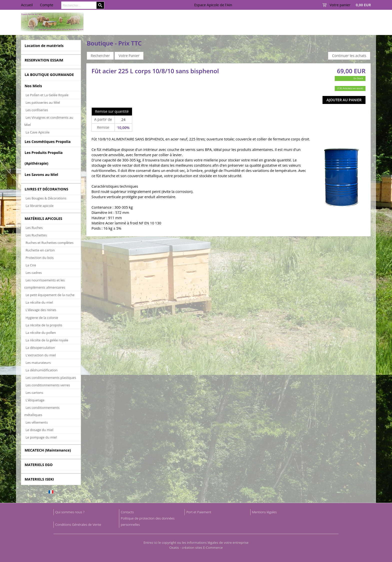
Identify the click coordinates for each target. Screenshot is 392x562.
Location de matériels (44, 46)
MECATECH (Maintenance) (48, 450)
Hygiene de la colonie (42, 318)
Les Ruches (34, 228)
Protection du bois (39, 258)
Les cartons (34, 393)
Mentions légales (264, 512)
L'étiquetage (35, 400)
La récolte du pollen (41, 333)
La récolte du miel (39, 302)
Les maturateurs (38, 363)
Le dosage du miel (39, 430)
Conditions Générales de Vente (78, 525)
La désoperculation (40, 348)
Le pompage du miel (41, 437)
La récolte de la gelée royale (47, 340)
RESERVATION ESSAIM (44, 60)
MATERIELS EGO (38, 465)
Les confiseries (37, 110)
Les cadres (34, 273)
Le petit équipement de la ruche (50, 295)
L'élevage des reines (41, 310)
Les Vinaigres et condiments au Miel (49, 121)
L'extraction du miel (41, 355)
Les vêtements (37, 422)
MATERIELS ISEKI (39, 479)
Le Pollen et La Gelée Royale (47, 95)
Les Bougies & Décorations (46, 198)
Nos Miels (33, 86)
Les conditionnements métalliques (42, 411)
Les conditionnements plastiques (51, 378)
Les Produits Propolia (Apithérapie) (43, 158)
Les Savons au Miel (41, 175)
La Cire (31, 265)
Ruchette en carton (40, 250)
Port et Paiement (199, 512)
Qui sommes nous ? (70, 512)
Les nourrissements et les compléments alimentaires (45, 284)
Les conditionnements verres (48, 385)
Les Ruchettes (36, 235)
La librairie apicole (39, 206)
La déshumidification (41, 370)
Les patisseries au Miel (43, 102)
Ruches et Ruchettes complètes (49, 243)
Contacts (127, 512)
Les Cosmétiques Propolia (47, 142)
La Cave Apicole (37, 132)
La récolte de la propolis (44, 325)
